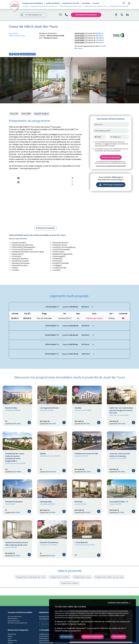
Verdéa (78, 408)
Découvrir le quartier (45, 228)
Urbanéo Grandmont (49, 542)
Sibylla (43, 454)
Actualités (86, 3)
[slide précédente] (10, 80)
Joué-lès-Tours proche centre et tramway (120, 455)
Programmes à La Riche (60, 577)
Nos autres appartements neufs (90, 47)
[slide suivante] (129, 80)
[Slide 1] (59, 101)
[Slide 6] (70, 101)
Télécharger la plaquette (111, 185)
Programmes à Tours (82, 577)
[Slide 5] (67, 101)
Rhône (10, 636)
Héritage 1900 (46, 502)
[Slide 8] (74, 101)
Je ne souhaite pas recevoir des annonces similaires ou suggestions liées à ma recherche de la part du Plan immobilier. (111, 144)
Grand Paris (12, 634)
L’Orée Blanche (81, 542)
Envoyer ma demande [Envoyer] (111, 157)
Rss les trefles (11, 408)
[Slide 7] (72, 101)
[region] (45, 198)
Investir (96, 3)
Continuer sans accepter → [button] (119, 603)
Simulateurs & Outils (71, 3)
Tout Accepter (119, 637)
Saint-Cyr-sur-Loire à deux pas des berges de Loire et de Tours (121, 410)
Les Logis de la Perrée (49, 408)
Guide (53, 3)
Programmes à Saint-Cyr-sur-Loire (109, 577)
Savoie (10, 643)
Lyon (9, 638)
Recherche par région (47, 638)
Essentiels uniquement (93, 637)
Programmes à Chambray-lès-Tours (31, 577)
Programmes (33, 3)
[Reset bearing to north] (72, 184)
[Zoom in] (72, 178)
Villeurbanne (12, 640)
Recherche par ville (46, 643)
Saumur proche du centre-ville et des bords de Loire (17, 544)
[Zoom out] (72, 181)
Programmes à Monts (70, 583)
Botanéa (79, 502)
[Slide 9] (76, 101)
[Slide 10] (78, 101)
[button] (129, 3)
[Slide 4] (65, 101)
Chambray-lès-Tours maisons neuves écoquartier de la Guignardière (15, 457)
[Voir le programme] (29, 422)
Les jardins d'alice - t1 (119, 502)
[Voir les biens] (69, 307)
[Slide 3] (63, 101)
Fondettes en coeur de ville (86, 454)
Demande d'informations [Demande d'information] (86, 15)
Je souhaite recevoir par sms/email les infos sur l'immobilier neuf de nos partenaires (112, 150)
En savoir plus (67, 637)
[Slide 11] (80, 101)
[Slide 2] (61, 101)
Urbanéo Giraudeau (14, 502)
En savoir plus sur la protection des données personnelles (111, 166)
